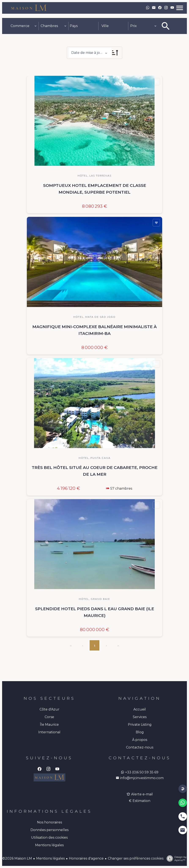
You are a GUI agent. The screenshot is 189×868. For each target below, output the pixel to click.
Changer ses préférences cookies (136, 858)
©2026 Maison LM (17, 858)
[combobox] (24, 26)
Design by (176, 858)
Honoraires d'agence (86, 858)
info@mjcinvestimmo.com (140, 778)
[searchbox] (84, 26)
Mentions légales (50, 858)
